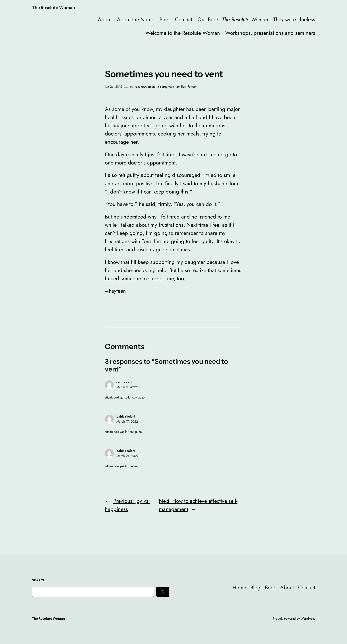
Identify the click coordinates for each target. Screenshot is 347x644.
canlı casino (125, 382)
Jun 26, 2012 (114, 87)
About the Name (136, 19)
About (105, 19)
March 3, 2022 (127, 387)
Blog (165, 19)
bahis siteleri (126, 416)
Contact (184, 19)
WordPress (308, 619)
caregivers (167, 87)
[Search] (163, 592)
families (181, 87)
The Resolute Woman (53, 8)
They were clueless (294, 19)
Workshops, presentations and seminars (270, 33)
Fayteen (192, 87)
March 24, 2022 (127, 456)
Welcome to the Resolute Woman (183, 33)
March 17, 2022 (127, 422)
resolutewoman (145, 87)
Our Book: (233, 19)
